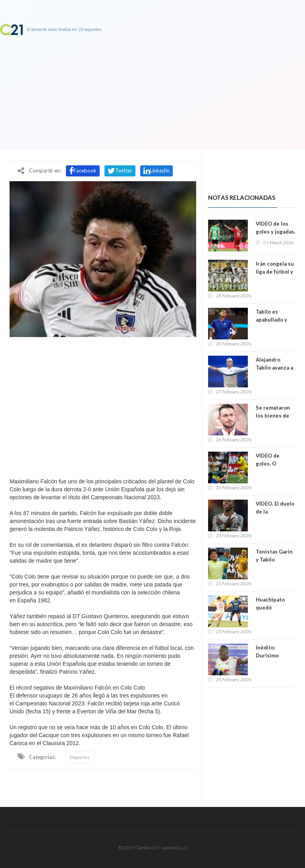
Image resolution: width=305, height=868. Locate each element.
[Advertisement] (103, 405)
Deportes (80, 757)
